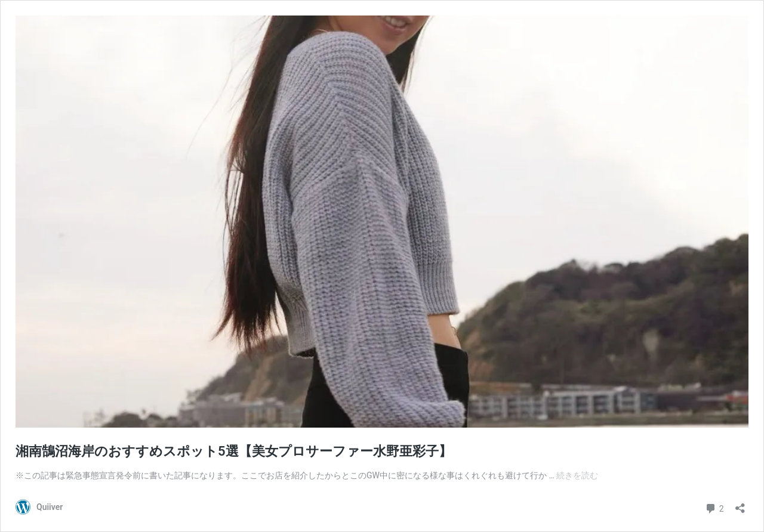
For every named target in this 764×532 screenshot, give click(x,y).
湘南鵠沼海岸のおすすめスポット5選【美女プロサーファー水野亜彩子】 (234, 451)
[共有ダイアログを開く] (740, 504)
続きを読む (577, 475)
